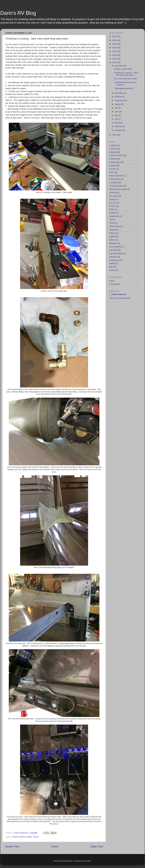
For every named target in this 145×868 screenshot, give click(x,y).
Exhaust (113, 169)
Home (55, 846)
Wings (112, 230)
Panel (36, 837)
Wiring (112, 233)
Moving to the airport (118, 189)
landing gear (115, 260)
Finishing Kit (115, 179)
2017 (115, 51)
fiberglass (113, 243)
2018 (115, 48)
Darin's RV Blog (18, 13)
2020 (115, 40)
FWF (111, 172)
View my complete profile (120, 298)
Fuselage (113, 182)
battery (112, 240)
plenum (112, 270)
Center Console (19, 837)
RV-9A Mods (115, 284)
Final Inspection (116, 176)
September (120, 100)
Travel (112, 223)
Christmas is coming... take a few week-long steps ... (126, 74)
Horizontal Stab (116, 186)
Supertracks (114, 216)
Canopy (113, 152)
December (119, 66)
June (117, 112)
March (117, 123)
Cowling (113, 159)
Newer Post (12, 846)
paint (111, 267)
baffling (112, 236)
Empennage (114, 162)
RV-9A (112, 206)
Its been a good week (123, 69)
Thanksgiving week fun (124, 88)
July (117, 108)
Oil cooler (113, 196)
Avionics (113, 149)
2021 (115, 36)
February (119, 126)
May (117, 115)
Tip (111, 220)
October (118, 97)
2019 (115, 44)
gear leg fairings (116, 253)
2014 (115, 62)
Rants (112, 209)
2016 (115, 55)
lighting (112, 263)
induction (113, 257)
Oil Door (113, 193)
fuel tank (113, 250)
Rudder (112, 213)
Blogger (88, 861)
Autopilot (113, 145)
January (118, 130)
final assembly (115, 247)
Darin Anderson (119, 294)
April (117, 119)
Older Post (97, 846)
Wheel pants (115, 226)
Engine (29, 837)
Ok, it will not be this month (126, 79)
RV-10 (112, 203)
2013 (115, 135)
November (119, 93)
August (118, 104)
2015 (115, 59)
